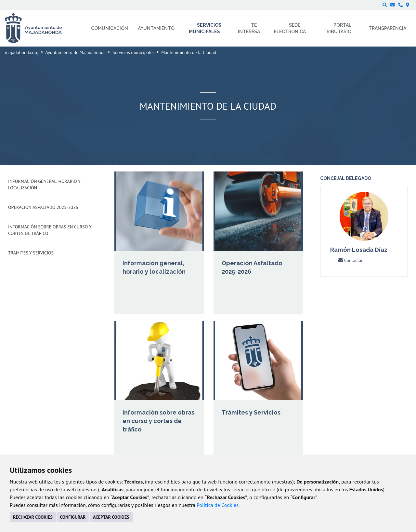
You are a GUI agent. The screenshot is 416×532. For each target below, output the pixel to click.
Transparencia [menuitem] (387, 28)
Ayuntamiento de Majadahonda (76, 52)
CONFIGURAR (73, 517)
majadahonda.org (22, 52)
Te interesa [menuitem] (249, 28)
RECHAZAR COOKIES (33, 517)
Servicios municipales (133, 52)
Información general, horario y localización (44, 184)
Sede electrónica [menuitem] (290, 28)
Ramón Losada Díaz (359, 250)
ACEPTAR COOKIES (111, 517)
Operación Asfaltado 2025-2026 (43, 207)
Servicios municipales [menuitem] (205, 28)
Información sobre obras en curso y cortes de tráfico (50, 230)
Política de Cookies (218, 505)
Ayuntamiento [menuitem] (156, 28)
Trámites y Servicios (31, 253)
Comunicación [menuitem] (110, 28)
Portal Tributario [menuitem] (337, 28)
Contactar (351, 260)
